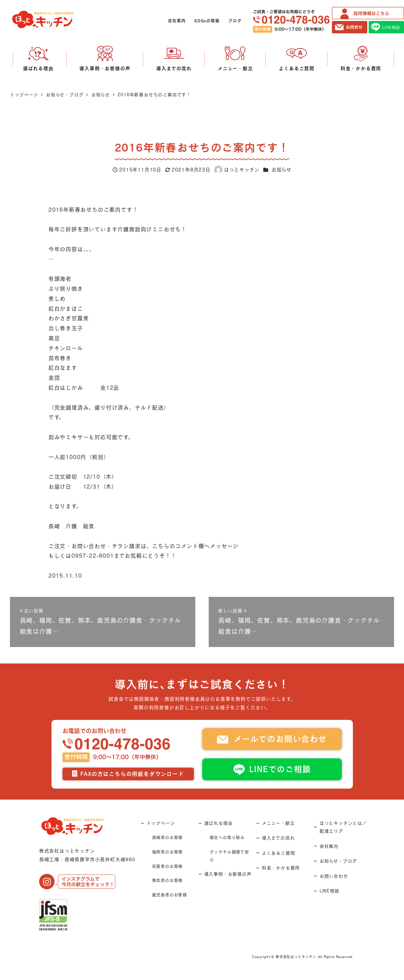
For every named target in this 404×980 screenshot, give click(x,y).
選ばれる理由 (218, 823)
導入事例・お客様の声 (228, 874)
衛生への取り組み (227, 837)
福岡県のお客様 (168, 852)
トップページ (161, 823)
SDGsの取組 (207, 21)
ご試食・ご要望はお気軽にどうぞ (291, 21)
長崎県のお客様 (168, 837)
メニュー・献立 (278, 823)
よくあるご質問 (279, 853)
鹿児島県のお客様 (170, 895)
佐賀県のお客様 (168, 866)
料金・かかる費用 (281, 868)
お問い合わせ (334, 876)
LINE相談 (330, 891)
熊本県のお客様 (168, 880)
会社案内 (177, 21)
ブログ (235, 21)
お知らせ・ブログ (338, 861)
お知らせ (281, 170)
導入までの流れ (278, 838)
